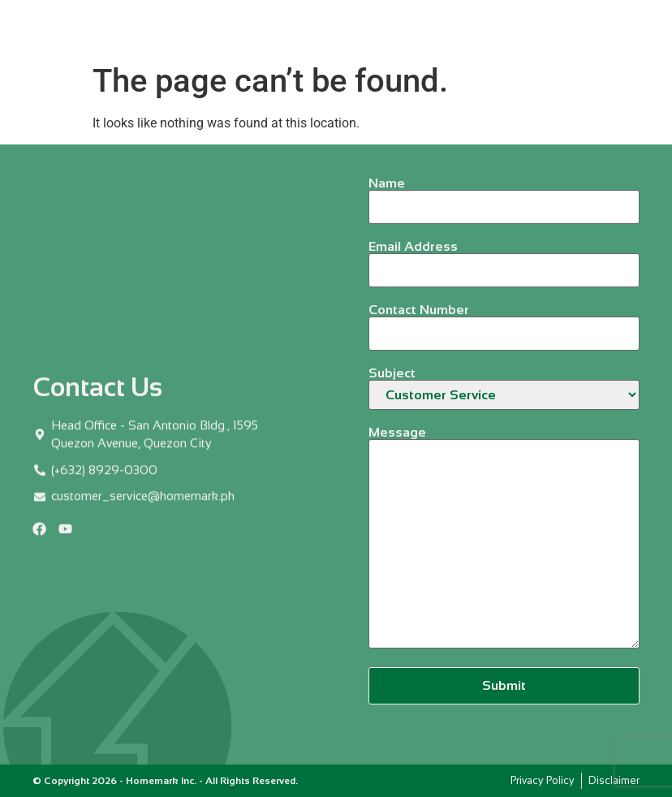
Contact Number (504, 322)
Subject (504, 388)
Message (504, 539)
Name (504, 195)
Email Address (504, 258)
